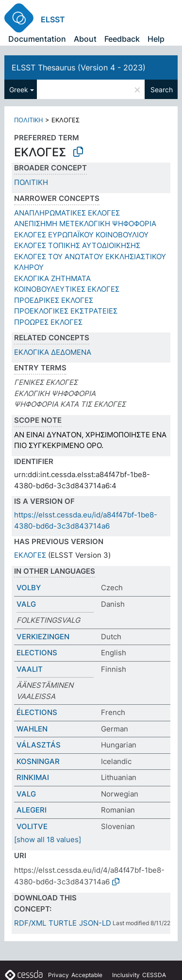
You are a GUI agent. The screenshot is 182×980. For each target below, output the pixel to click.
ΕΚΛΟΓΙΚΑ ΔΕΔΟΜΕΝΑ (53, 352)
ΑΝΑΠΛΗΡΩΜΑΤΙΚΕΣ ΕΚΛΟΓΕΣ (67, 213)
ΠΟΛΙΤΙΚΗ (29, 120)
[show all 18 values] (48, 839)
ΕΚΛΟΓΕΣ (30, 555)
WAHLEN (32, 729)
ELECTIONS (37, 653)
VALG (26, 604)
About (85, 39)
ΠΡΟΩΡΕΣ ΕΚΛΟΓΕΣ (48, 322)
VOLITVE (32, 826)
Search (162, 90)
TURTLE (63, 923)
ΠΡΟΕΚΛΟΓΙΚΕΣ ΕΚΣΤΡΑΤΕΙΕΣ (66, 311)
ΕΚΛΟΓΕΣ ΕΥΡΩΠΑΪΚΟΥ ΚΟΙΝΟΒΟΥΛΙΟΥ (81, 235)
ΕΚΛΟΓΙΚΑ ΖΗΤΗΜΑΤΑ (52, 278)
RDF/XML (30, 923)
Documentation (37, 39)
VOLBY (29, 588)
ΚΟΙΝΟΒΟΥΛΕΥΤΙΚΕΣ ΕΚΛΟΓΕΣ (67, 289)
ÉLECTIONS (37, 712)
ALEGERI (32, 810)
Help (156, 39)
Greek (19, 90)
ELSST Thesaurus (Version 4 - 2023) (79, 67)
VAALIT (30, 669)
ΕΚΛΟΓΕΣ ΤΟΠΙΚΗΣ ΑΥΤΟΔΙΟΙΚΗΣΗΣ (77, 245)
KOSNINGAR (38, 761)
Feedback (122, 39)
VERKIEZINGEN (43, 637)
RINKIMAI (33, 777)
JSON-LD (95, 923)
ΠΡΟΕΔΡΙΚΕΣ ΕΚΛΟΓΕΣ (54, 300)
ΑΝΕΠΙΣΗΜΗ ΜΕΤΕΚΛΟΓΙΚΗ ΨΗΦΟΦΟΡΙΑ (85, 224)
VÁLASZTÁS (39, 745)
